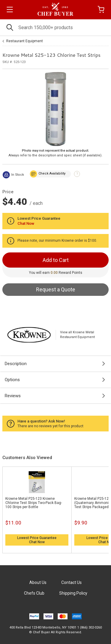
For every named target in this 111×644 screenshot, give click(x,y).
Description (16, 364)
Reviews (13, 396)
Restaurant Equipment (25, 41)
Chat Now (37, 542)
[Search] (55, 28)
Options (12, 380)
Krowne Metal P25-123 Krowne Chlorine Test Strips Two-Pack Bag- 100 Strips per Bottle (34, 503)
